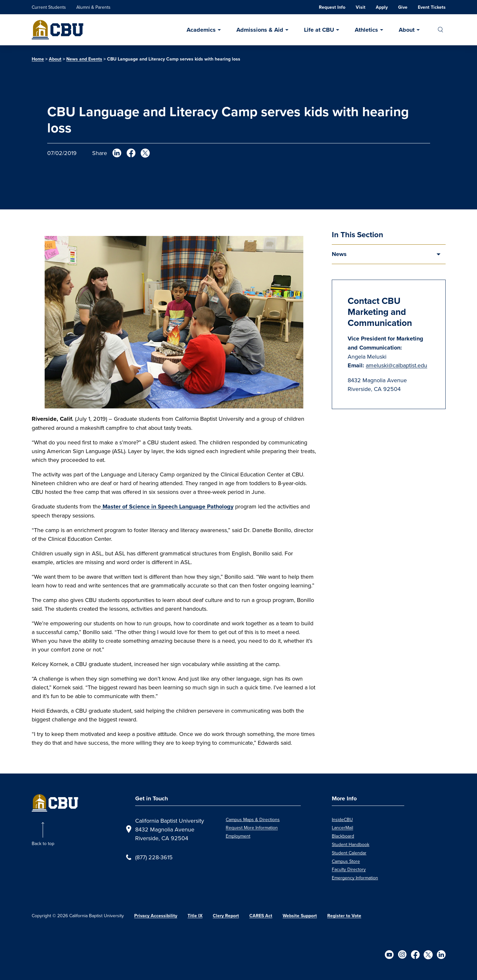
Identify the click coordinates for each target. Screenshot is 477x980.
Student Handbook (351, 844)
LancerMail (342, 828)
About (407, 30)
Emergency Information (355, 878)
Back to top (43, 843)
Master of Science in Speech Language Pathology (167, 507)
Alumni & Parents (93, 7)
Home (38, 59)
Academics (201, 30)
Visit (361, 7)
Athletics (366, 30)
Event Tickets (432, 7)
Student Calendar (349, 853)
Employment (238, 836)
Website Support (300, 916)
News (339, 254)
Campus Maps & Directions (253, 819)
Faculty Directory (349, 869)
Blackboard (343, 836)
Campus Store (346, 861)
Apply (382, 7)
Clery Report (226, 916)
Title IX (195, 916)
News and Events (84, 59)
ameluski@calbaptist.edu (396, 365)
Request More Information (252, 828)
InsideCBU (342, 819)
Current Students (49, 7)
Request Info (332, 7)
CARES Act (261, 916)
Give (403, 7)
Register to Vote (344, 916)
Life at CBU (319, 30)
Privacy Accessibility (156, 916)
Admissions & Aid (260, 30)
